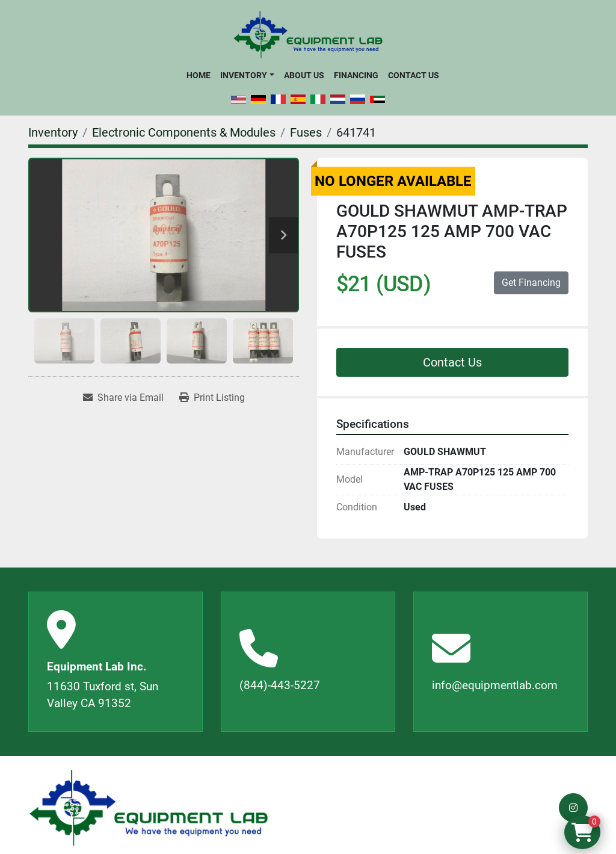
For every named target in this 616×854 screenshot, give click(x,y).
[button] (247, 75)
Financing (356, 75)
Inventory (244, 75)
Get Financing (531, 283)
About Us (304, 75)
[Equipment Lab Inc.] (149, 808)
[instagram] (573, 808)
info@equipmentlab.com (495, 685)
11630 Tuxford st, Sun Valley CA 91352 (103, 695)
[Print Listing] (212, 398)
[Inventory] (53, 132)
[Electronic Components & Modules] (184, 132)
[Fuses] (306, 132)
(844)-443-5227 (280, 685)
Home (199, 75)
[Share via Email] (123, 398)
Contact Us (414, 75)
